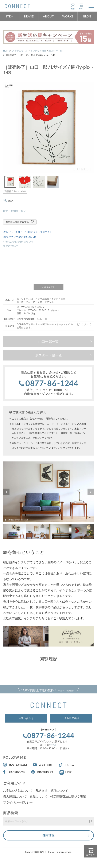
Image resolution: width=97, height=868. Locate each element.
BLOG (87, 16)
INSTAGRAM (15, 765)
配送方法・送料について (52, 790)
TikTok (67, 765)
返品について (11, 246)
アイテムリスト (20, 51)
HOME (6, 51)
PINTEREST (42, 772)
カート (81, 9)
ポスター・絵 (55, 51)
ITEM (10, 16)
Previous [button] (6, 492)
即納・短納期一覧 (13, 211)
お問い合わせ (26, 718)
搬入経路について (15, 796)
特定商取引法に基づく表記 (68, 796)
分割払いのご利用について (18, 242)
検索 (73, 9)
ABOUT (48, 16)
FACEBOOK (14, 772)
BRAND (29, 16)
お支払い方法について (18, 790)
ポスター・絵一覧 (48, 355)
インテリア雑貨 (38, 51)
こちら (54, 745)
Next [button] (91, 492)
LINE (69, 772)
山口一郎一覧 (48, 341)
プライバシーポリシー (18, 802)
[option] (48, 492)
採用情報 (48, 835)
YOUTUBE (43, 765)
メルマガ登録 (71, 718)
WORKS (68, 16)
